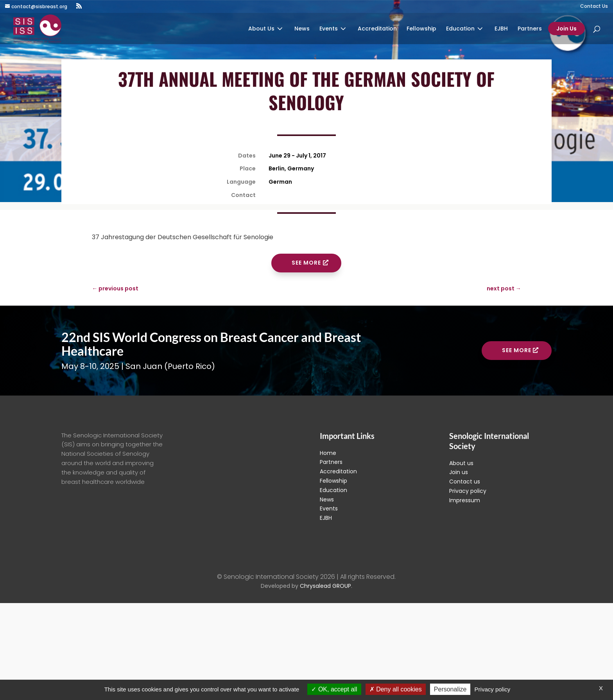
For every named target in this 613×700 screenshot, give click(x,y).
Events (329, 29)
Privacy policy (468, 491)
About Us (261, 29)
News (302, 29)
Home (328, 453)
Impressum (465, 500)
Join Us (566, 29)
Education (460, 29)
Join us (459, 472)
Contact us (465, 482)
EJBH (501, 29)
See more (306, 263)
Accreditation (377, 29)
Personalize (450, 689)
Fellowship (421, 29)
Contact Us (594, 7)
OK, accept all (334, 689)
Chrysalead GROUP (325, 586)
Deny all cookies (396, 689)
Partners (530, 29)
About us (461, 463)
